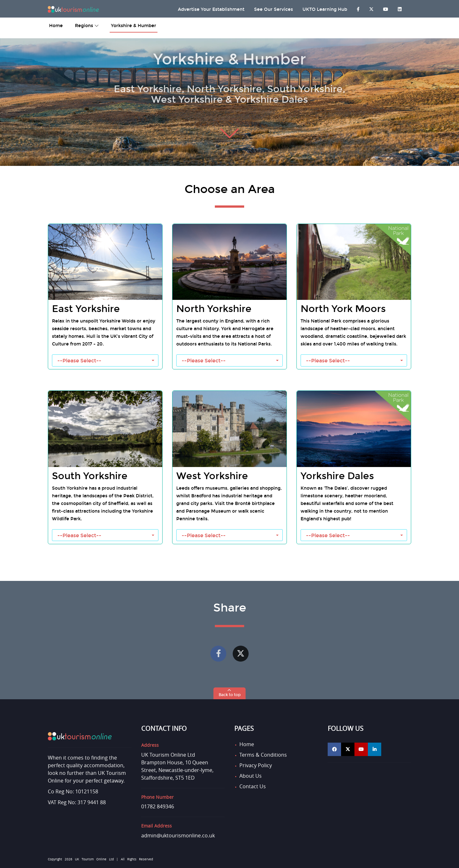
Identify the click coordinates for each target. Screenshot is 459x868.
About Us (251, 776)
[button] (230, 693)
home (56, 26)
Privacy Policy (256, 765)
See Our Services (273, 9)
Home (247, 744)
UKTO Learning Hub (325, 9)
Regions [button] (87, 26)
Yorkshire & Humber (134, 26)
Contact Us (253, 786)
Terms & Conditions (263, 755)
